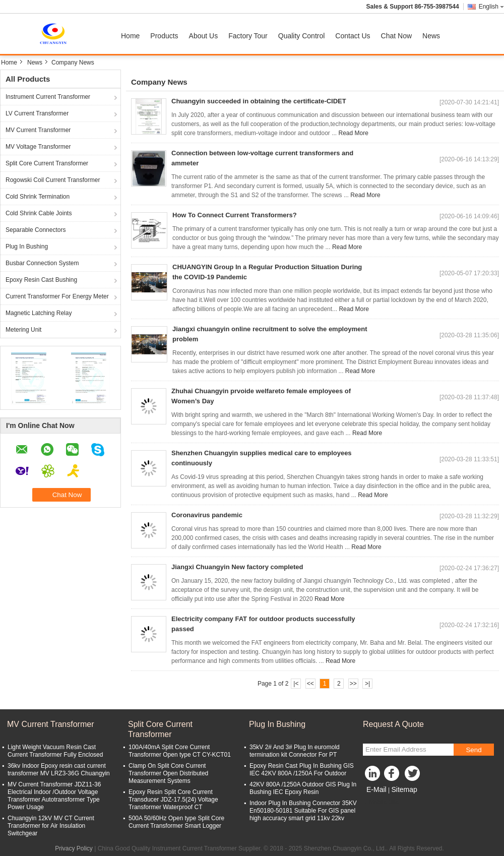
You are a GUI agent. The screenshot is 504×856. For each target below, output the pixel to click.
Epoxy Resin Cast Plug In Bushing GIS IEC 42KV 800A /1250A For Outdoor (302, 770)
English (491, 7)
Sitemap (404, 789)
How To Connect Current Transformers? (235, 215)
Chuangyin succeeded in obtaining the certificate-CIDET (259, 101)
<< (310, 684)
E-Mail (376, 789)
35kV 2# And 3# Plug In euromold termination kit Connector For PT (295, 751)
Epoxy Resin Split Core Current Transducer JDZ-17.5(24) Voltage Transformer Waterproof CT (173, 800)
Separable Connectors (36, 230)
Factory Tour (248, 36)
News (431, 36)
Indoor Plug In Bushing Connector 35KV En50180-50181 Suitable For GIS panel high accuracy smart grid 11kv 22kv (303, 811)
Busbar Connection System (42, 263)
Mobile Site (381, 802)
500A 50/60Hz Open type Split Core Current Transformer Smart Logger (176, 822)
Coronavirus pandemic (207, 515)
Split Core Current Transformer (47, 163)
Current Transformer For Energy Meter (57, 296)
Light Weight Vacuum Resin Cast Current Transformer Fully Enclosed (55, 751)
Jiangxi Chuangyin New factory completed (237, 567)
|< (296, 684)
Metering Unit (23, 330)
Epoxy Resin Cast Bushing (41, 280)
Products (164, 36)
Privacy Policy (74, 848)
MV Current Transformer (38, 130)
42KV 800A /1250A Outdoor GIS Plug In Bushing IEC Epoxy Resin (303, 788)
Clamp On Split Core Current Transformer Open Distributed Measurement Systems (168, 773)
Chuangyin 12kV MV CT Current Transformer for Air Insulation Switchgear (51, 826)
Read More (354, 133)
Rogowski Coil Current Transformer (53, 180)
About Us (204, 36)
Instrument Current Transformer (48, 97)
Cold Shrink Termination (38, 197)
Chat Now (396, 36)
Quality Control (302, 36)
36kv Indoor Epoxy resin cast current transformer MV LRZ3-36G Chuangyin (59, 770)
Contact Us (353, 36)
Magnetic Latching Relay (39, 313)
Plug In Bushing (27, 247)
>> (353, 684)
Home (130, 36)
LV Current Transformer (37, 113)
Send (474, 750)
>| (367, 684)
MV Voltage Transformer (38, 147)
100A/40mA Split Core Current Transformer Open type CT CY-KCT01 (180, 751)
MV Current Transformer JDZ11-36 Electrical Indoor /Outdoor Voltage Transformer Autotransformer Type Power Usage (54, 796)
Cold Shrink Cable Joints (39, 213)
